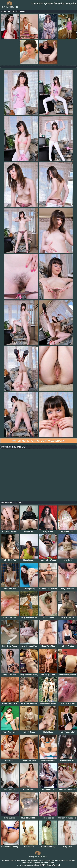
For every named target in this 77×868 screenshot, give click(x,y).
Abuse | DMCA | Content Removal (47, 865)
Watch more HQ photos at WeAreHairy (39, 441)
